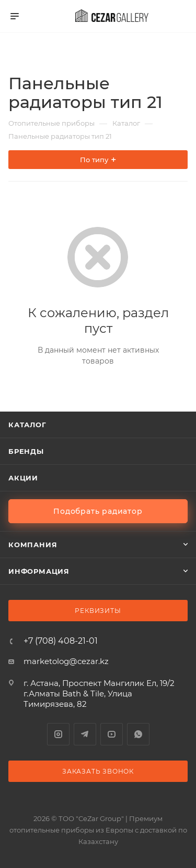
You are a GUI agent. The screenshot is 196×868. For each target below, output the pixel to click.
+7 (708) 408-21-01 (61, 641)
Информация (39, 571)
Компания (33, 545)
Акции (23, 478)
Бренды (26, 451)
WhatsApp (138, 734)
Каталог (27, 425)
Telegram (85, 734)
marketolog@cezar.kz (66, 661)
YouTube (112, 734)
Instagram (58, 734)
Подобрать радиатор (98, 511)
